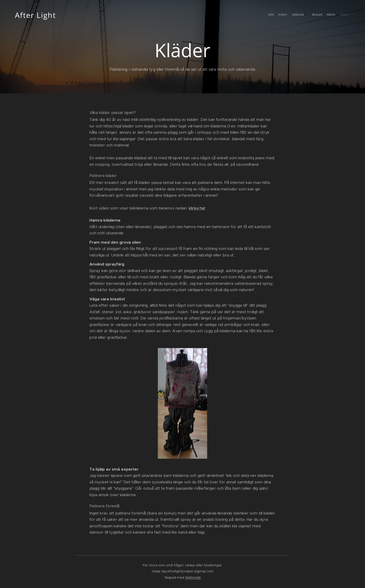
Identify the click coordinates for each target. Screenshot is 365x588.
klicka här (197, 208)
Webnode (193, 578)
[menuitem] (324, 15)
